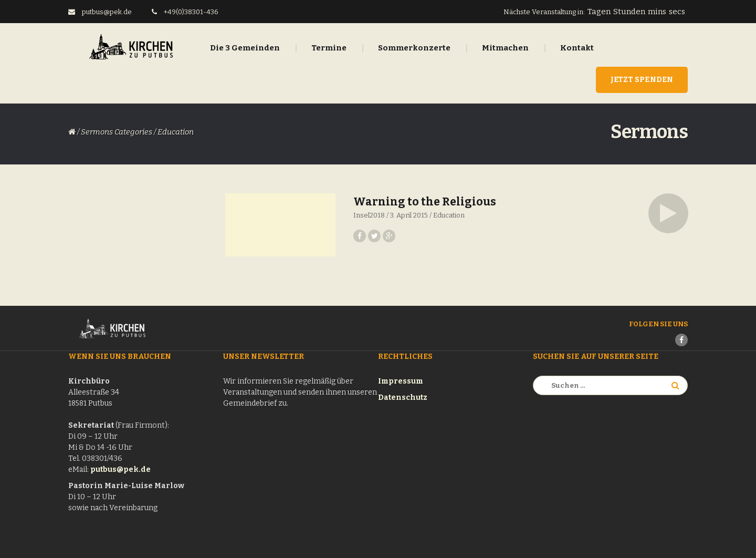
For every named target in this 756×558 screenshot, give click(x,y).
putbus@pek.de (120, 469)
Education (449, 215)
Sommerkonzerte (414, 48)
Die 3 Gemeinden (245, 48)
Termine (329, 48)
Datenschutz (403, 397)
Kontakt (577, 48)
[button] (668, 213)
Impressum (401, 381)
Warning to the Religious (425, 202)
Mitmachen (505, 48)
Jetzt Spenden (642, 80)
